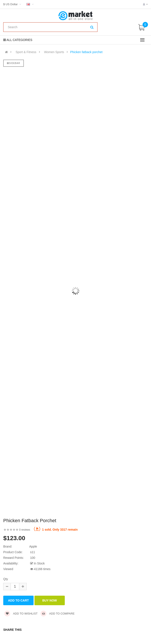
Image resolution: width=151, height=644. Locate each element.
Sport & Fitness (26, 52)
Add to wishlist (21, 614)
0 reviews (25, 530)
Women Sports (54, 52)
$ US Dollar (13, 4)
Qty (6, 579)
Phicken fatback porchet (86, 52)
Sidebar (14, 63)
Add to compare (58, 614)
